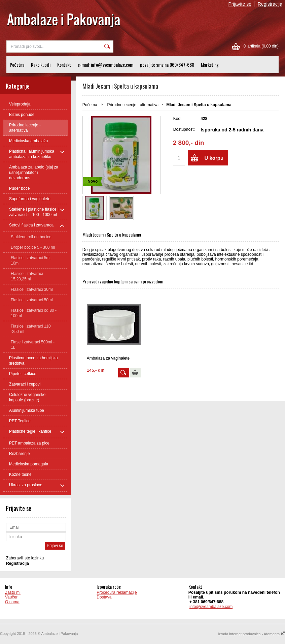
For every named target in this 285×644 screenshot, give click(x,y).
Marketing (210, 65)
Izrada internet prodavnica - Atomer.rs (252, 634)
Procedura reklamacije (117, 592)
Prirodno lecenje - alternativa (133, 105)
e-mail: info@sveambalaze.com (105, 65)
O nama (12, 602)
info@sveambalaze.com (211, 607)
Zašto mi (13, 592)
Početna (17, 65)
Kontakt (64, 65)
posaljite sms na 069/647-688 (167, 65)
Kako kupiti (41, 65)
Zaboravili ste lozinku (25, 558)
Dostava (104, 597)
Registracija (270, 4)
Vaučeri (12, 597)
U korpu (214, 158)
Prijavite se (240, 4)
